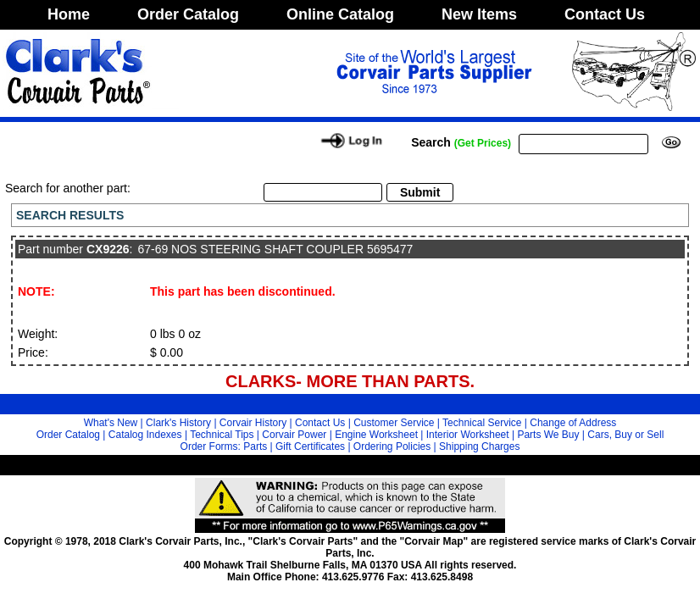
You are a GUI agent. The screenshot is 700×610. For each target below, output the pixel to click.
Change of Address (573, 423)
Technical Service (482, 423)
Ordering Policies (392, 446)
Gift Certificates (310, 446)
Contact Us (605, 14)
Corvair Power (294, 435)
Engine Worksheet (376, 435)
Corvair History (253, 423)
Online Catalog (340, 14)
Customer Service (394, 423)
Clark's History (178, 423)
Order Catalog (188, 14)
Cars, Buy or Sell (625, 435)
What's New (111, 423)
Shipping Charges (479, 446)
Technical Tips (222, 435)
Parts (255, 446)
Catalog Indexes (145, 435)
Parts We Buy (548, 435)
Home (69, 14)
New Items (479, 14)
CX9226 (108, 249)
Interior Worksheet (468, 435)
